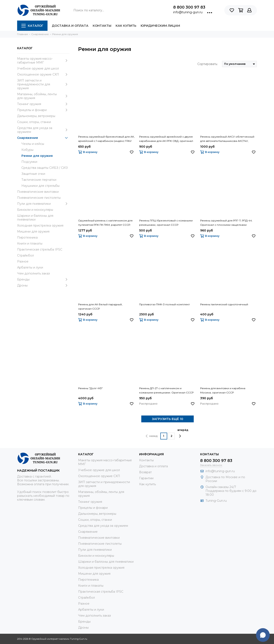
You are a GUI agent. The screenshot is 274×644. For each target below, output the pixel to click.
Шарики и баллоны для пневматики (35, 218)
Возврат (145, 472)
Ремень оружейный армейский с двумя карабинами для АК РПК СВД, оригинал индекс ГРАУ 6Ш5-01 (166, 139)
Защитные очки (33, 174)
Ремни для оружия (37, 156)
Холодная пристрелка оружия (40, 226)
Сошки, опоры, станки (34, 122)
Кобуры (27, 150)
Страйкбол (25, 255)
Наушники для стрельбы (40, 186)
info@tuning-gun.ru (188, 12)
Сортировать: (208, 64)
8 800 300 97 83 (189, 7)
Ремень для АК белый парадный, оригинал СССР (100, 306)
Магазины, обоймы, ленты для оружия (43, 96)
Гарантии (146, 478)
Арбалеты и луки (30, 267)
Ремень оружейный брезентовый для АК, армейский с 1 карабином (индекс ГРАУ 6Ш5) (106, 139)
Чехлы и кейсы (33, 144)
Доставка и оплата (70, 26)
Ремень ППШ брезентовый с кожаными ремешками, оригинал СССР (166, 223)
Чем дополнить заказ (34, 273)
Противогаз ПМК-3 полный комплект (164, 304)
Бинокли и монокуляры (35, 210)
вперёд (183, 433)
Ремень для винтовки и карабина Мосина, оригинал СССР (223, 390)
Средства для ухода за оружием (43, 130)
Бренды (43, 279)
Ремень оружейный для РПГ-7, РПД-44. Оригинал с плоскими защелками (226, 223)
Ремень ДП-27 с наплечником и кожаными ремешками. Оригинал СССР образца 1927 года (166, 391)
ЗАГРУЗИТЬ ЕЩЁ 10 (168, 419)
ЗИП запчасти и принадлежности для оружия (43, 84)
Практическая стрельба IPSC (40, 249)
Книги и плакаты (30, 243)
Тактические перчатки (39, 180)
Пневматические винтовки (38, 192)
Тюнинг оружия (43, 104)
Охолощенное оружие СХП (43, 74)
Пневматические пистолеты (39, 198)
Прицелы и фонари (43, 110)
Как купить (126, 26)
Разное (23, 261)
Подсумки (29, 162)
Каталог (32, 26)
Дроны (43, 285)
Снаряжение (43, 138)
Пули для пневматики (43, 204)
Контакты (102, 26)
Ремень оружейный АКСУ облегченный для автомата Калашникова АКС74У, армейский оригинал (227, 139)
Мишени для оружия (33, 231)
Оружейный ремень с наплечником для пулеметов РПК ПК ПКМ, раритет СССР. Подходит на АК (105, 223)
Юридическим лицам (160, 26)
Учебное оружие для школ (38, 68)
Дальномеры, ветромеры (36, 116)
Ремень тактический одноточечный (224, 304)
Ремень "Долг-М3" (90, 388)
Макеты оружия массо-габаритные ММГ (43, 61)
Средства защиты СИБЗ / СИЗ (45, 168)
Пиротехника (27, 237)
